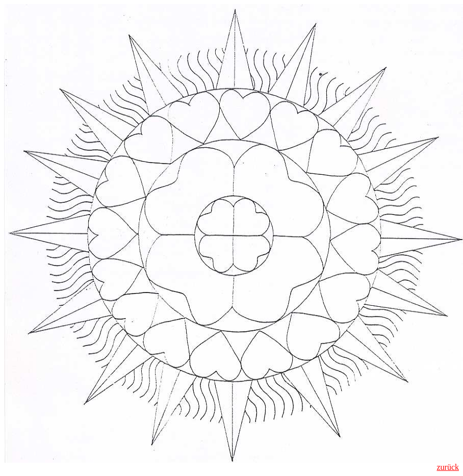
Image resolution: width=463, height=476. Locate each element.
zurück (448, 467)
